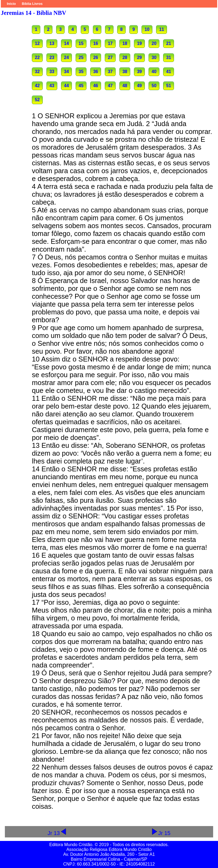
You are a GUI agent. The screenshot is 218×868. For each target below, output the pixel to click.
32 (37, 72)
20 (154, 43)
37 (110, 72)
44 (66, 86)
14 (66, 43)
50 (154, 86)
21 (169, 43)
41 (169, 72)
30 (154, 57)
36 (96, 72)
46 (96, 86)
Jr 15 (161, 833)
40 (154, 72)
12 (37, 43)
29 (139, 57)
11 (162, 29)
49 (139, 86)
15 (81, 43)
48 (125, 86)
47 (110, 86)
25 (81, 57)
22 (37, 57)
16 (96, 43)
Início (11, 4)
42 (37, 86)
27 (110, 57)
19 (139, 43)
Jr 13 (57, 833)
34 (66, 72)
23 (52, 57)
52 (37, 100)
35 (81, 72)
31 (169, 57)
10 (147, 29)
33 (52, 72)
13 (52, 43)
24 (66, 57)
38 (125, 72)
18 (125, 43)
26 (96, 57)
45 (81, 86)
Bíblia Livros (32, 4)
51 (169, 86)
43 (52, 86)
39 (139, 72)
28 (125, 57)
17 (110, 43)
